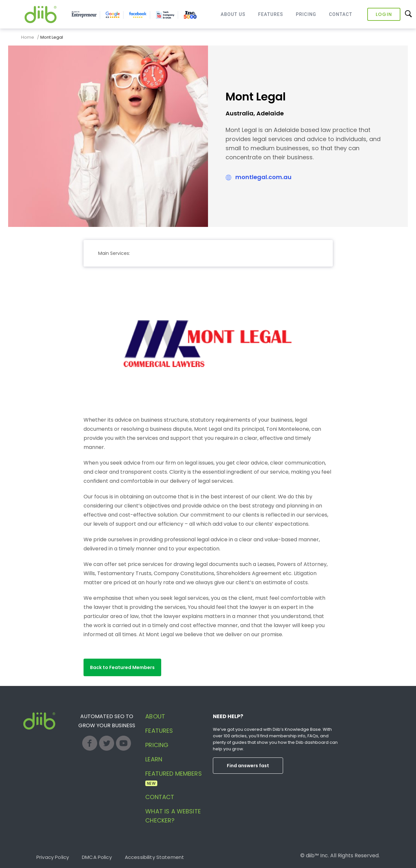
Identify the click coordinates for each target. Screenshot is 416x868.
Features (271, 14)
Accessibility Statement (154, 857)
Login (384, 14)
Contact (341, 14)
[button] (122, 667)
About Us (233, 14)
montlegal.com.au (263, 177)
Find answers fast (248, 766)
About (155, 716)
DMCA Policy (97, 857)
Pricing (306, 14)
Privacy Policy (53, 857)
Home (28, 37)
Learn (154, 759)
